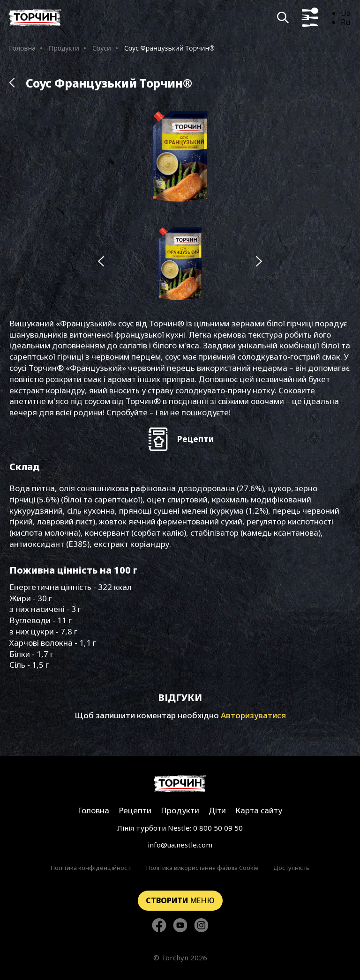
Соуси (102, 48)
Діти (217, 810)
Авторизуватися (253, 715)
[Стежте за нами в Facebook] (159, 926)
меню (180, 900)
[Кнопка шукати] (283, 18)
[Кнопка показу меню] (310, 18)
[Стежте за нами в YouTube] (180, 926)
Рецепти (135, 810)
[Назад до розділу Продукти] (12, 83)
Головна (22, 48)
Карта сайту (259, 810)
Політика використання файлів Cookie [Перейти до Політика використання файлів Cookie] (202, 868)
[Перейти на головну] (35, 18)
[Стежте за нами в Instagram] (201, 926)
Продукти (64, 48)
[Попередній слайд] (101, 262)
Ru (345, 22)
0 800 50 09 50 (218, 828)
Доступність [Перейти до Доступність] (291, 868)
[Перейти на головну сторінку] (180, 784)
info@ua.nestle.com (180, 845)
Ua (346, 13)
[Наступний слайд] (259, 262)
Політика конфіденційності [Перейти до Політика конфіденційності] (91, 868)
